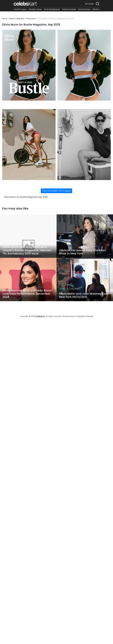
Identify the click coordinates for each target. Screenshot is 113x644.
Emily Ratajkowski (52, 9)
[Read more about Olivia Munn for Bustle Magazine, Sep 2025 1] (29, 65)
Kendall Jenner (35, 9)
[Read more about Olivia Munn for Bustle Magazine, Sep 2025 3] (29, 145)
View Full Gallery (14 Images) (56, 191)
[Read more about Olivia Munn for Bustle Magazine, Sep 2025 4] (84, 145)
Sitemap (90, 316)
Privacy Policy (69, 316)
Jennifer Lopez (20, 9)
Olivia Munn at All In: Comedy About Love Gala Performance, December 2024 (27, 294)
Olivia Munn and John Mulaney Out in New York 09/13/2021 (85, 295)
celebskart (40, 316)
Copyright (80, 316)
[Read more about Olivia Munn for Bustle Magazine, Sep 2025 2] (84, 65)
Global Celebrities (17, 19)
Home (5, 19)
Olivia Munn (31, 19)
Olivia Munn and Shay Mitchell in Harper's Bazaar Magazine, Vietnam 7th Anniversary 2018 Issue (27, 250)
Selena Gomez (84, 9)
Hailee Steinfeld (69, 9)
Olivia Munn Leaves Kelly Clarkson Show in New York (82, 252)
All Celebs (90, 4)
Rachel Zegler (99, 9)
